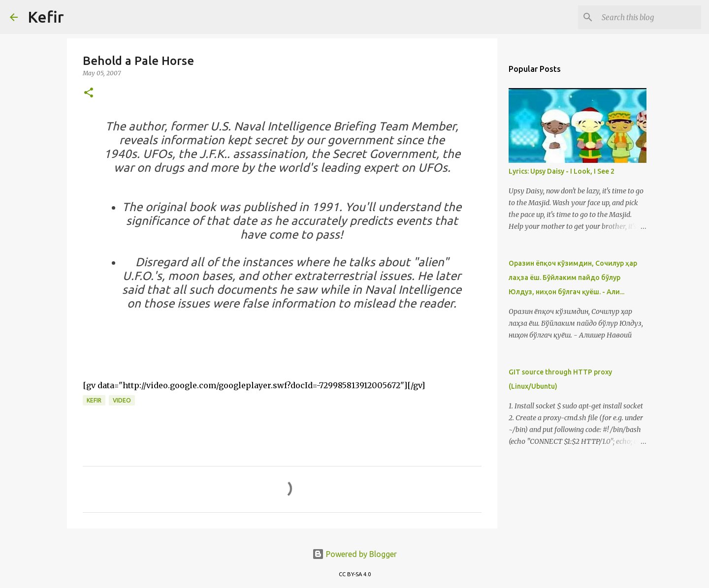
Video (122, 400)
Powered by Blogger (354, 554)
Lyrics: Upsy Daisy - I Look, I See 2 (562, 171)
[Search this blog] (649, 17)
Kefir (46, 17)
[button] (89, 93)
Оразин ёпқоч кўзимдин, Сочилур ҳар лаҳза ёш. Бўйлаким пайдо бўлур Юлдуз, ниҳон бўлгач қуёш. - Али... (573, 278)
